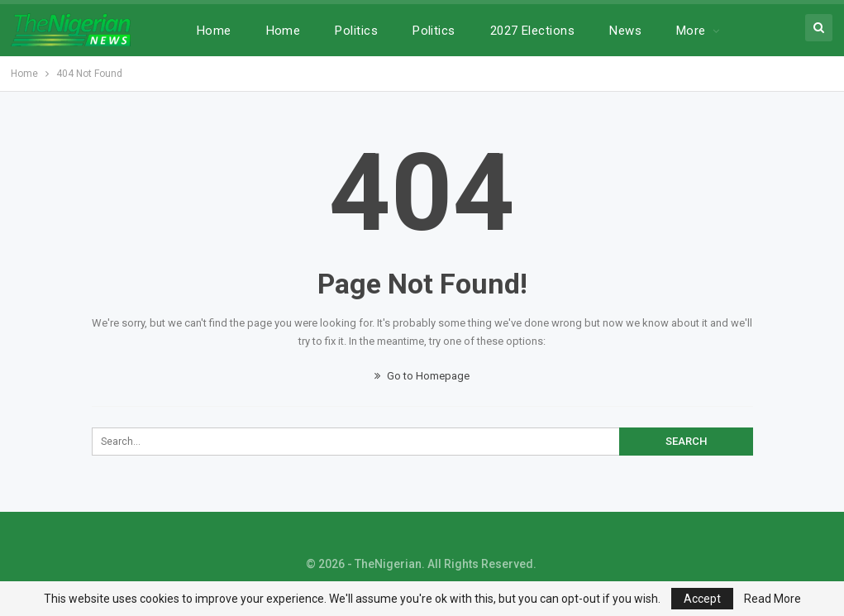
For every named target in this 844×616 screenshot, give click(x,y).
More (691, 31)
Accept (702, 599)
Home (214, 31)
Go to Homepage (422, 376)
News (625, 31)
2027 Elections (532, 31)
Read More (772, 599)
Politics (356, 31)
